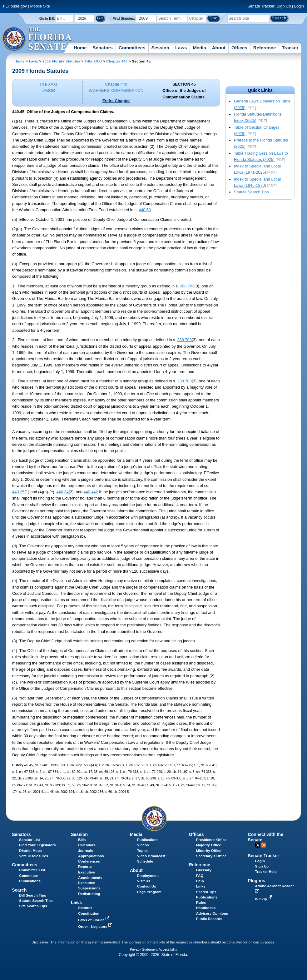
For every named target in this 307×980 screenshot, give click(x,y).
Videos (143, 845)
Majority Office (209, 845)
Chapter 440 (117, 61)
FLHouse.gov (15, 6)
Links (201, 886)
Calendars (87, 845)
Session (160, 48)
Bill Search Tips (32, 895)
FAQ (200, 876)
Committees (132, 48)
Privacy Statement (144, 949)
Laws (181, 48)
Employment (148, 876)
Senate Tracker (264, 856)
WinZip (264, 899)
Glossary (204, 870)
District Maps (30, 851)
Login (299, 6)
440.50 (145, 210)
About (219, 48)
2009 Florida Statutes (61, 61)
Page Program (149, 892)
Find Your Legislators (37, 845)
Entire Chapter (116, 101)
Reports (85, 867)
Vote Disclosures (34, 856)
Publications (148, 840)
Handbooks (206, 908)
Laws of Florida (94, 920)
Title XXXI (93, 61)
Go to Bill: (47, 18)
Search (19, 890)
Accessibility (168, 949)
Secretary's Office (211, 856)
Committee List (32, 870)
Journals (86, 851)
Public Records (209, 919)
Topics (143, 851)
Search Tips (206, 892)
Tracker (290, 48)
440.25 (18, 492)
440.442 (91, 492)
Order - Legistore (96, 927)
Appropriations (91, 856)
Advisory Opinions (212, 913)
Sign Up (284, 6)
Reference (265, 48)
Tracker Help (266, 872)
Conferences (89, 861)
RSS (264, 845)
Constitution (89, 913)
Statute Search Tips (251, 192)
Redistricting (89, 894)
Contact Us (147, 886)
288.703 (187, 286)
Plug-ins (257, 881)
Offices (239, 48)
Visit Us (144, 881)
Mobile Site (40, 6)
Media (199, 48)
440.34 (63, 492)
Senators (103, 48)
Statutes (85, 908)
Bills (82, 840)
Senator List (30, 840)
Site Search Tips (33, 906)
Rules (201, 903)
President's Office (211, 840)
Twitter (258, 845)
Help (200, 881)
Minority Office (209, 851)
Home (80, 48)
